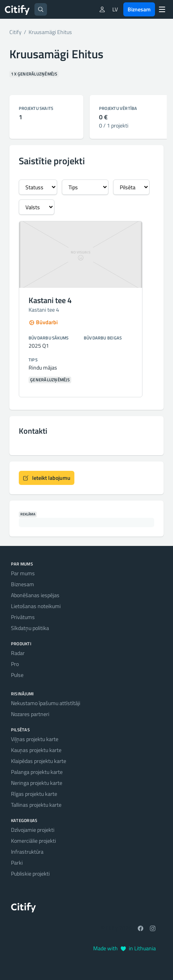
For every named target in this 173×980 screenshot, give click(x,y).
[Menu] (162, 9)
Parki (17, 862)
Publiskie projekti (30, 873)
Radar (18, 653)
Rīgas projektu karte (34, 794)
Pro (15, 664)
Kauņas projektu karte (36, 750)
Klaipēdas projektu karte (39, 761)
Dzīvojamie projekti (33, 830)
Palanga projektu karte (37, 772)
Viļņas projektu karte (35, 739)
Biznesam (139, 9)
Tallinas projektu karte (36, 805)
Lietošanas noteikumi (36, 606)
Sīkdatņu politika (30, 628)
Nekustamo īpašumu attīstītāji (46, 703)
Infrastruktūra (27, 852)
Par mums (23, 573)
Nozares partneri (30, 714)
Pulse (17, 675)
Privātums (23, 617)
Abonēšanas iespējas (35, 595)
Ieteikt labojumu (47, 478)
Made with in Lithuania (124, 948)
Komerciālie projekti (33, 841)
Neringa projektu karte (37, 783)
